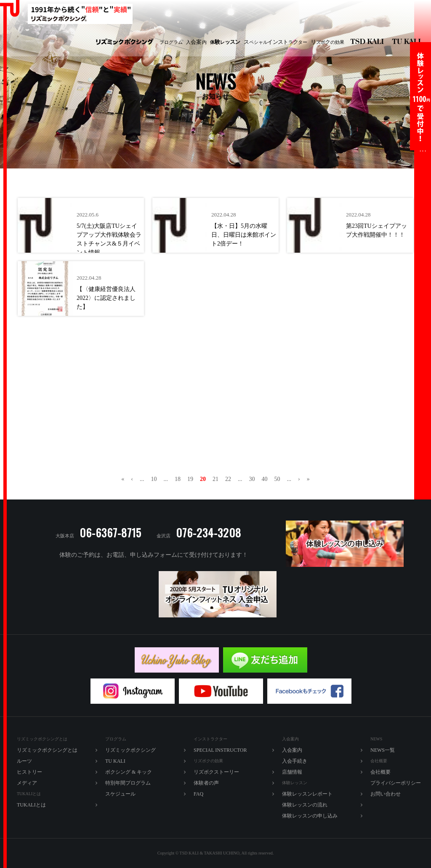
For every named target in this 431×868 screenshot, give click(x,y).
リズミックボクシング (125, 42)
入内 (196, 42)
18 (178, 479)
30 (252, 479)
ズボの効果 (327, 42)
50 (277, 479)
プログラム (171, 42)
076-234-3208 (209, 533)
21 (215, 479)
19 (190, 479)
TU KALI (408, 42)
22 (228, 479)
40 (265, 479)
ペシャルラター (275, 42)
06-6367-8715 (110, 533)
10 (154, 479)
